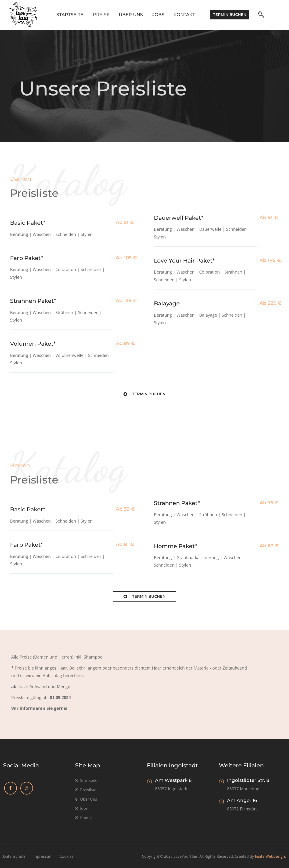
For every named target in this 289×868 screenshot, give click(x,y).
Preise (101, 15)
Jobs (158, 15)
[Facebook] (11, 788)
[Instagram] (27, 788)
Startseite (70, 15)
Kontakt (184, 15)
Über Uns (131, 15)
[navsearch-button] (263, 15)
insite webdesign (270, 856)
